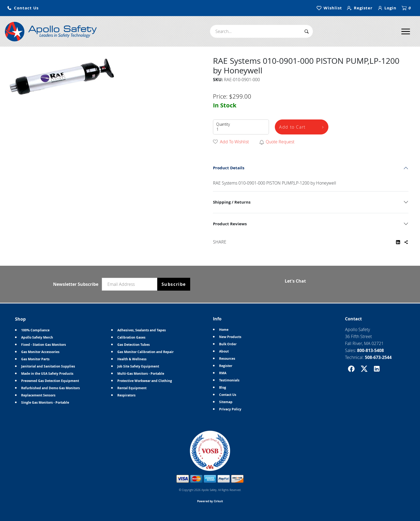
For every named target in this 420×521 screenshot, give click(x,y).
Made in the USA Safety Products (47, 374)
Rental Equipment (132, 388)
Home (224, 330)
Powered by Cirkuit (210, 501)
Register (226, 366)
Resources (227, 359)
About (224, 351)
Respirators (126, 395)
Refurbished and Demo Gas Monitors (50, 388)
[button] (23, 8)
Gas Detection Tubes (134, 345)
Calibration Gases (131, 337)
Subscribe (174, 284)
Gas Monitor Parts (35, 359)
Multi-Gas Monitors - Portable (141, 374)
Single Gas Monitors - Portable (45, 402)
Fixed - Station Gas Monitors (44, 345)
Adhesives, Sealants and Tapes (142, 330)
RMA (223, 373)
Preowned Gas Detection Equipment (50, 381)
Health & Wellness (132, 359)
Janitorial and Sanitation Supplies (48, 366)
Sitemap (226, 402)
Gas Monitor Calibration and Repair (145, 352)
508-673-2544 (378, 357)
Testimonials (229, 380)
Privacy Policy (230, 409)
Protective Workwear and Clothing (145, 381)
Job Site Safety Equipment (138, 366)
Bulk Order (228, 344)
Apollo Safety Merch (37, 337)
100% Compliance (35, 330)
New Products (230, 337)
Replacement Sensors (38, 395)
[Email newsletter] (131, 284)
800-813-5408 (370, 350)
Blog (223, 387)
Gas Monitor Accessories (40, 352)
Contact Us (228, 395)
